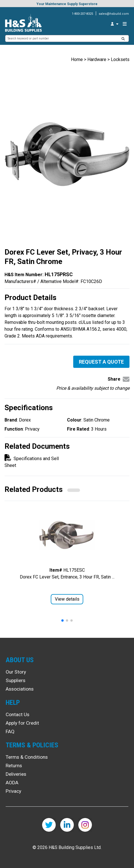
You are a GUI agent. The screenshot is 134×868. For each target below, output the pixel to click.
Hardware (97, 59)
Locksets (120, 59)
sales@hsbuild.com (114, 14)
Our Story (16, 672)
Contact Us (18, 714)
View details (67, 599)
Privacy (13, 791)
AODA (12, 783)
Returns (14, 766)
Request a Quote (101, 362)
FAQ (10, 731)
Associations (20, 689)
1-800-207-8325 (82, 14)
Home (77, 59)
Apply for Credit (22, 723)
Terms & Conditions (27, 757)
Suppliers (16, 680)
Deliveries (16, 774)
